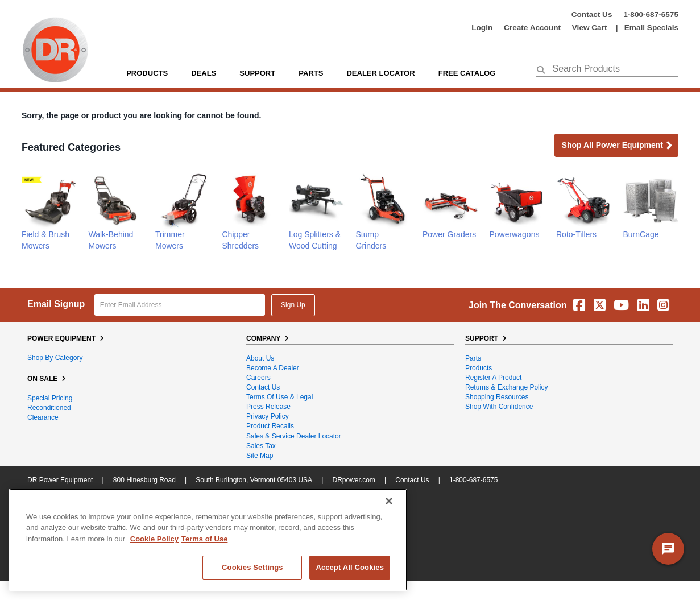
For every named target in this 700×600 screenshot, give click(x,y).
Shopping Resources (497, 397)
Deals (204, 73)
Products (147, 73)
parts (311, 73)
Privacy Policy (268, 416)
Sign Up (293, 305)
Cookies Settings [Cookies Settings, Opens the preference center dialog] (252, 567)
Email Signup (56, 304)
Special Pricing (50, 398)
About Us (260, 358)
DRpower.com (353, 480)
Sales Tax (261, 446)
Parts (473, 358)
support (257, 73)
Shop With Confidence (499, 407)
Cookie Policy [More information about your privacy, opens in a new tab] (154, 539)
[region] (208, 540)
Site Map (260, 456)
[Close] (389, 501)
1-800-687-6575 (651, 15)
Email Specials (651, 28)
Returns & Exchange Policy (506, 387)
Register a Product (493, 378)
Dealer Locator (380, 73)
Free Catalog (467, 73)
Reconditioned (49, 408)
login (482, 28)
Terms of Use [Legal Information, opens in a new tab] (204, 539)
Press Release (268, 407)
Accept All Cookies (350, 567)
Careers (258, 378)
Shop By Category (55, 358)
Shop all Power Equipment (618, 146)
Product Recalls (270, 426)
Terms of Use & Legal (279, 397)
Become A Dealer (273, 368)
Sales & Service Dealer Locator (294, 436)
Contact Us (592, 15)
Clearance (43, 417)
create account (532, 28)
